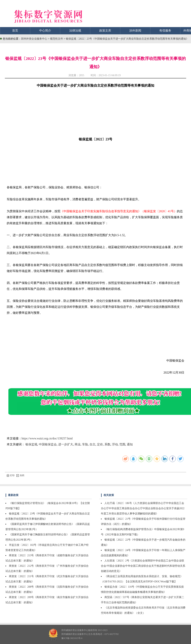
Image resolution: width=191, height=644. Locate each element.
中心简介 (45, 31)
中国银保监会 (48, 444)
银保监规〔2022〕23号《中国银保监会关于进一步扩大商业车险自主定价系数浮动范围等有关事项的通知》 (127, 39)
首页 (15, 31)
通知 (130, 444)
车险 (85, 444)
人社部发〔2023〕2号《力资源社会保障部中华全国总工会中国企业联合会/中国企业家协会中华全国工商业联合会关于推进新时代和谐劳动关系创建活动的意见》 (143, 566)
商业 (78, 444)
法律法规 (75, 31)
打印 (11, 475)
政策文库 (105, 31)
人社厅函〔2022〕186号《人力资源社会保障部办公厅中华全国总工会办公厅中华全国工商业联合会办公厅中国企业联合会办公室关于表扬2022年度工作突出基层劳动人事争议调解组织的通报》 (143, 508)
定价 (100, 444)
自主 (93, 444)
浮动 (115, 444)
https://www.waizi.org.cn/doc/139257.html (47, 438)
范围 (122, 444)
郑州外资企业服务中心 (34, 39)
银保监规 (31, 444)
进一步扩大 (66, 444)
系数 (107, 444)
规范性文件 (57, 39)
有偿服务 (165, 31)
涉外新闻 (135, 31)
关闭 (20, 475)
